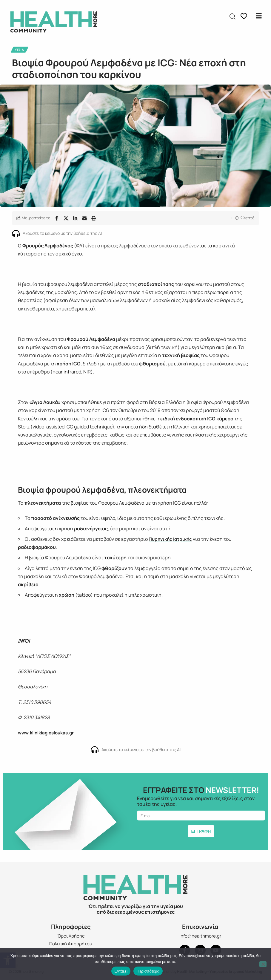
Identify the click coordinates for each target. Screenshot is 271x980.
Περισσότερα (148, 971)
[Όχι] (263, 964)
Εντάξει (121, 971)
